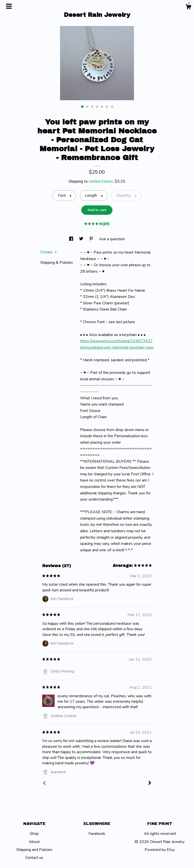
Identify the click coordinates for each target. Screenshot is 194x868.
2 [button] (87, 107)
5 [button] (102, 107)
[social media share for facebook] (72, 239)
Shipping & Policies (57, 263)
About (34, 842)
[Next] (150, 783)
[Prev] (44, 784)
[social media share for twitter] (82, 239)
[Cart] (188, 8)
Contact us (34, 858)
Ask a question (112, 239)
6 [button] (107, 107)
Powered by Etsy (160, 850)
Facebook (97, 834)
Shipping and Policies (34, 850)
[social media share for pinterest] (92, 239)
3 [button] (92, 107)
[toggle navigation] (9, 6)
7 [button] (112, 107)
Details (49, 252)
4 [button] (97, 107)
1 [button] (82, 107)
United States (101, 181)
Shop (34, 834)
